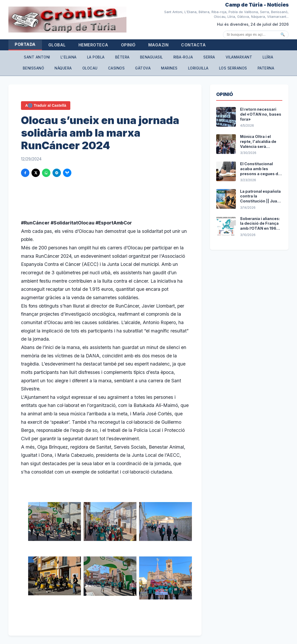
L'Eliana (69, 57)
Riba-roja (183, 57)
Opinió (128, 45)
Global (57, 45)
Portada (25, 44)
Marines (169, 68)
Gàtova (143, 68)
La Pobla (96, 57)
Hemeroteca (93, 45)
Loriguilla (198, 68)
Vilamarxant (239, 57)
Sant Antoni (37, 57)
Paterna (266, 68)
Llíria (268, 57)
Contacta (193, 45)
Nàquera (63, 68)
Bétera (122, 57)
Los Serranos (233, 68)
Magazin (158, 45)
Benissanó (34, 68)
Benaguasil (152, 57)
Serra (209, 57)
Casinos (116, 68)
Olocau (90, 68)
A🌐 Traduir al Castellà (46, 105)
